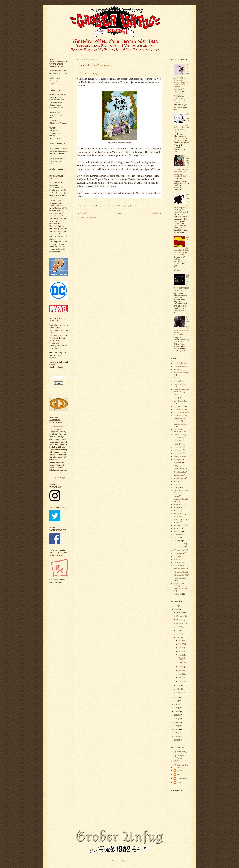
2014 (176, 722)
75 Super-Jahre (179, 366)
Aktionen (177, 369)
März (178, 689)
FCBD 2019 (178, 447)
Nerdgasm (177, 504)
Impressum (53, 83)
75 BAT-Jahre (179, 363)
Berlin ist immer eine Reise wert (181, 391)
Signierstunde (179, 525)
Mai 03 (181, 677)
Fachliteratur (178, 456)
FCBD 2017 (178, 441)
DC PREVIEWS (180, 412)
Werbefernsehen (180, 566)
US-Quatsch (178, 556)
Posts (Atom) (91, 218)
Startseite (120, 213)
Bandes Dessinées (180, 384)
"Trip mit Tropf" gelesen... (96, 65)
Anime (176, 378)
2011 (176, 733)
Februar (179, 693)
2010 (176, 737)
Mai (178, 637)
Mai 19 (181, 651)
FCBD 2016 (178, 438)
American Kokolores (181, 373)
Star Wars (177, 531)
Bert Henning (182, 752)
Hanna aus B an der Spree (182, 766)
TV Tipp (177, 538)
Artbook (177, 381)
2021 (176, 697)
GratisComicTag (180, 472)
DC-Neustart (178, 416)
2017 (176, 711)
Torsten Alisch (182, 778)
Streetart (177, 535)
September (180, 623)
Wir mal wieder (179, 572)
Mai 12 (181, 670)
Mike (179, 774)
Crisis (176, 398)
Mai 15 (181, 667)
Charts (176, 395)
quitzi (179, 782)
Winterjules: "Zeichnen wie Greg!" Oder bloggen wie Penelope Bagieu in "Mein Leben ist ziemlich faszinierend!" (182, 77)
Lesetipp (177, 488)
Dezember (180, 612)
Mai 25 (181, 644)
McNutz (180, 770)
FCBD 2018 (178, 444)
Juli (178, 630)
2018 (176, 708)
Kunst (176, 481)
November (180, 616)
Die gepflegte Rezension (133, 206)
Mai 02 (181, 681)
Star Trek (177, 528)
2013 (176, 726)
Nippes (176, 507)
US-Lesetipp (178, 547)
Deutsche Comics (119, 206)
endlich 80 (177, 594)
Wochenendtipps (180, 578)
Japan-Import (178, 478)
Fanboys (177, 459)
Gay (175, 466)
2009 (176, 740)
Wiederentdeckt (179, 569)
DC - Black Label (180, 401)
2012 (176, 729)
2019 (176, 704)
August (179, 627)
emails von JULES (180, 589)
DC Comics (178, 406)
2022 (176, 609)
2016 (176, 715)
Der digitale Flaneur (181, 757)
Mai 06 (181, 674)
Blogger (124, 861)
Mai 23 (181, 648)
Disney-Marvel (179, 435)
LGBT (176, 484)
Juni (178, 634)
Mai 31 (181, 641)
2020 (176, 701)
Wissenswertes (179, 575)
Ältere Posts (157, 213)
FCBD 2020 (178, 450)
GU (178, 761)
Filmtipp (177, 463)
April (178, 686)
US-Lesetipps (179, 550)
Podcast (176, 511)
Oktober (180, 620)
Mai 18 (181, 655)
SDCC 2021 (178, 517)
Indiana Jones (179, 475)
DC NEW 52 (178, 409)
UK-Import (178, 541)
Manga (176, 496)
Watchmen (177, 562)
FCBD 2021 (178, 453)
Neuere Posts (82, 213)
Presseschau (178, 514)
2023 (176, 606)
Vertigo (176, 559)
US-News (177, 553)
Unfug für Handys (58, 477)
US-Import (178, 544)
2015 (176, 719)
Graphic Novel (179, 469)
